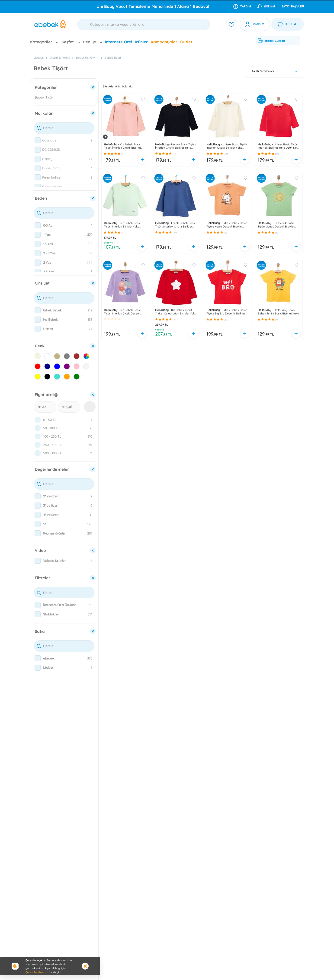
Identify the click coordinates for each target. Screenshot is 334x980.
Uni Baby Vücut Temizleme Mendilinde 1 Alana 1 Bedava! (153, 6)
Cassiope (49, 140)
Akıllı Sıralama (275, 71)
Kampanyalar (164, 42)
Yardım (242, 6)
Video (40, 550)
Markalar (44, 113)
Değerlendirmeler (52, 469)
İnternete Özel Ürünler (126, 42)
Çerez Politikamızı (37, 972)
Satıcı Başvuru (293, 6)
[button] (105, 154)
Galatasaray (52, 187)
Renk (40, 346)
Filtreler (43, 578)
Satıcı (40, 631)
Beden (41, 198)
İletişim (266, 6)
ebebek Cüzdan (271, 41)
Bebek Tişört (113, 58)
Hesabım (258, 24)
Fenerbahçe (51, 177)
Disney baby (52, 168)
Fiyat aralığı (47, 395)
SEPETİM (286, 24)
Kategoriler (46, 87)
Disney (47, 159)
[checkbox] (38, 140)
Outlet (186, 42)
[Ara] (144, 24)
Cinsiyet (42, 283)
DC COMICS (51, 150)
